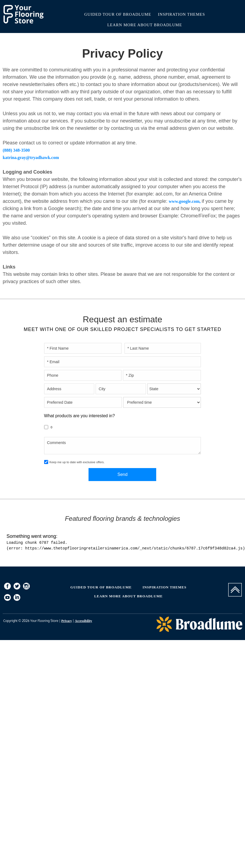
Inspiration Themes (181, 14)
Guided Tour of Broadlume (118, 14)
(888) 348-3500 (16, 150)
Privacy (66, 621)
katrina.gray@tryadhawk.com (31, 158)
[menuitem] (7, 587)
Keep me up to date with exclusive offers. (77, 462)
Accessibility (83, 621)
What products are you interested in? (79, 416)
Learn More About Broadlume (145, 25)
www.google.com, (185, 201)
